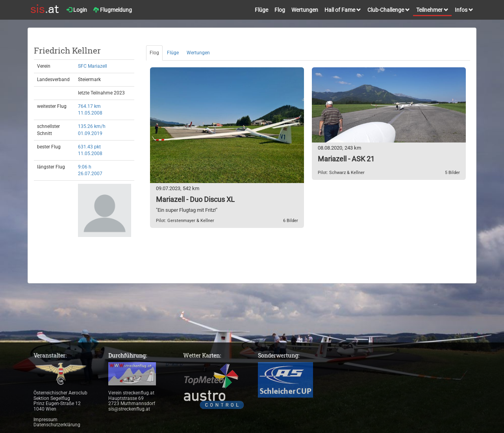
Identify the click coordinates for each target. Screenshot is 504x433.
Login (77, 10)
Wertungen (305, 10)
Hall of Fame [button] (343, 10)
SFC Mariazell (93, 66)
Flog (280, 10)
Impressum (45, 420)
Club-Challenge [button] (389, 10)
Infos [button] (464, 10)
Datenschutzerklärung (57, 425)
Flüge (261, 10)
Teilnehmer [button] (432, 10)
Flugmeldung (113, 10)
